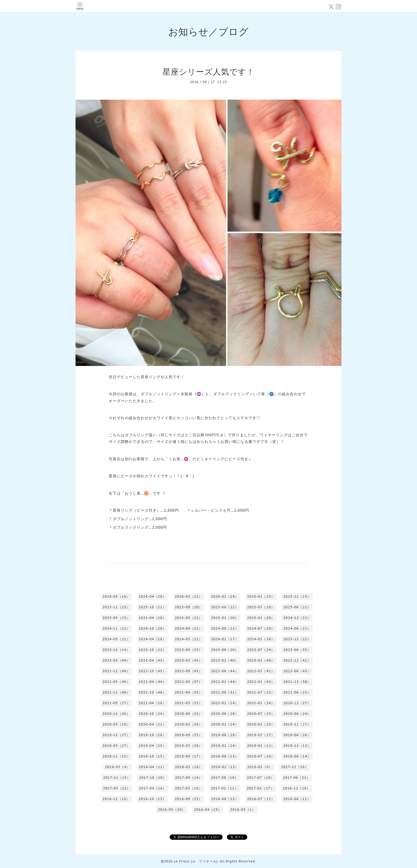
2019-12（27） (297, 724)
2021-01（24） (261, 703)
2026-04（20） (152, 596)
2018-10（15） (152, 756)
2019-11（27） (116, 735)
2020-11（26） (116, 714)
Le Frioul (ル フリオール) (196, 861)
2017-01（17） (260, 788)
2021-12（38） (297, 682)
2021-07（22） (261, 692)
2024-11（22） (116, 628)
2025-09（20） (189, 607)
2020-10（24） (152, 714)
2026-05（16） (116, 596)
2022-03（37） (189, 682)
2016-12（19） (297, 788)
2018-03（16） (189, 767)
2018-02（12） (225, 767)
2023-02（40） (225, 660)
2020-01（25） (261, 724)
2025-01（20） (261, 618)
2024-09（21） (189, 628)
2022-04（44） (152, 682)
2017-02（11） (225, 788)
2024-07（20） (261, 628)
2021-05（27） (116, 703)
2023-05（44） (116, 660)
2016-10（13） (152, 799)
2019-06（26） (297, 735)
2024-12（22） (297, 618)
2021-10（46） (152, 692)
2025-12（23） (297, 596)
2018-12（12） (297, 746)
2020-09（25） (189, 714)
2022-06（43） (297, 671)
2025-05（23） (116, 618)
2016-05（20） (172, 810)
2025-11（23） (116, 607)
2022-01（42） (261, 682)
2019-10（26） (152, 735)
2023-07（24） (261, 650)
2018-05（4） (117, 767)
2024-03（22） (189, 639)
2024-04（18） (152, 639)
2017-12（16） (295, 767)
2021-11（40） (116, 692)
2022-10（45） (152, 671)
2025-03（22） (189, 618)
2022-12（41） (297, 660)
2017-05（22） (117, 788)
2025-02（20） (225, 618)
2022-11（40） (116, 671)
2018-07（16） (261, 756)
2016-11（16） (116, 799)
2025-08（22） (225, 607)
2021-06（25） (297, 692)
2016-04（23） (208, 810)
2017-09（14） (189, 778)
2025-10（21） (152, 607)
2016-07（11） (261, 799)
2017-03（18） (188, 788)
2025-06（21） (297, 607)
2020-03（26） (189, 724)
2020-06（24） (297, 714)
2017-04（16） (153, 788)
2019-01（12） (261, 746)
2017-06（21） (296, 778)
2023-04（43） (152, 660)
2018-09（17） (189, 756)
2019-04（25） (152, 746)
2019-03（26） (189, 746)
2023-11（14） (116, 650)
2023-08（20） (225, 650)
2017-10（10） (153, 778)
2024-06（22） (297, 628)
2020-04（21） (152, 724)
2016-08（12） (225, 799)
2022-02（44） (225, 682)
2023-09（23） (189, 650)
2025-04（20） (152, 618)
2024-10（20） (152, 628)
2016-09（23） (189, 799)
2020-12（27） (297, 703)
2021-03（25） (189, 703)
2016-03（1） (243, 810)
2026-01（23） (261, 596)
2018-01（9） (260, 767)
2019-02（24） (225, 746)
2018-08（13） (225, 756)
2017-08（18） (225, 778)
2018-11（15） (116, 756)
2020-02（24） (225, 724)
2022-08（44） (225, 671)
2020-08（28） (225, 714)
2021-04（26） (152, 703)
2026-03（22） (189, 596)
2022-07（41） (261, 671)
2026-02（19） (225, 596)
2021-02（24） (225, 703)
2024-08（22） (225, 628)
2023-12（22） (297, 639)
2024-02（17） (225, 639)
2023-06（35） (297, 650)
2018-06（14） (297, 756)
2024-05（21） (116, 639)
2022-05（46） (116, 682)
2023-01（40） (261, 660)
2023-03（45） (189, 660)
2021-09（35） (189, 692)
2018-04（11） (152, 767)
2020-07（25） (261, 714)
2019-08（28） (225, 735)
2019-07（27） (261, 735)
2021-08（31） (225, 692)
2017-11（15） (117, 778)
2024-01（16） (261, 639)
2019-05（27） (116, 746)
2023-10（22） (152, 650)
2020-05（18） (116, 724)
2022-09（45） (189, 671)
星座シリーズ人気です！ (208, 72)
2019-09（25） (189, 735)
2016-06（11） (297, 799)
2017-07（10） (260, 778)
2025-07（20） (261, 607)
